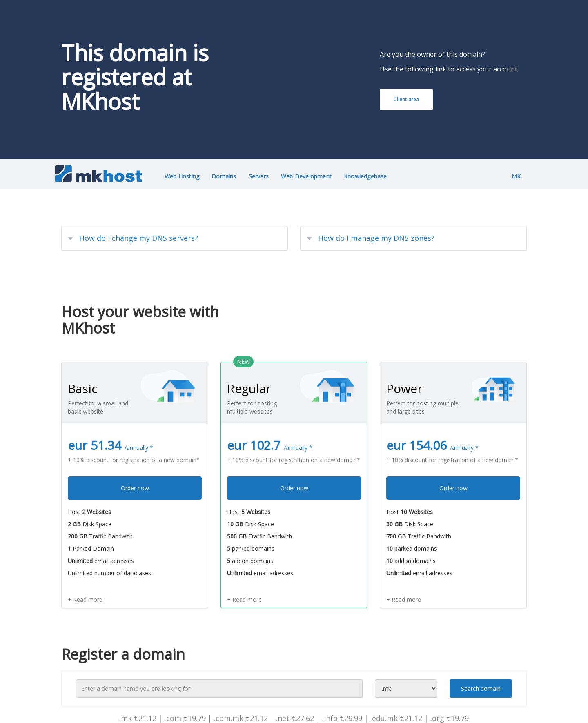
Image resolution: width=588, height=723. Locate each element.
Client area (406, 99)
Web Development (306, 176)
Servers (259, 176)
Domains (224, 176)
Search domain (481, 689)
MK (516, 176)
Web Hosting (182, 176)
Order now (135, 488)
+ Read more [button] (85, 600)
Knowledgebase (365, 176)
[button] (175, 238)
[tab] (175, 238)
